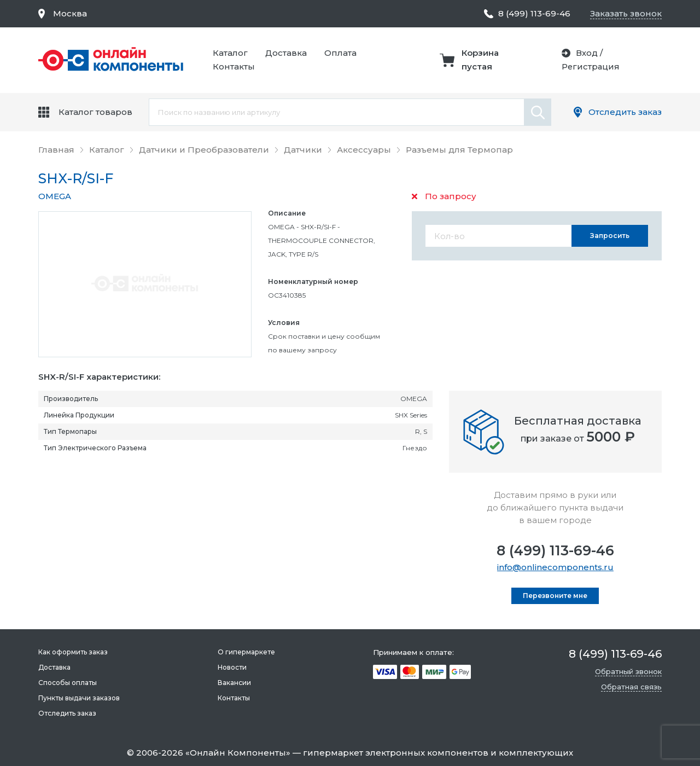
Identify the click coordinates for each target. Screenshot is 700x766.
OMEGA (55, 196)
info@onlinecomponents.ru (555, 567)
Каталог (230, 53)
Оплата (340, 53)
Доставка (286, 53)
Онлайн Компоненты (238, 753)
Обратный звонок (628, 671)
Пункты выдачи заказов (79, 698)
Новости (232, 667)
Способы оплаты (68, 683)
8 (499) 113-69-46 (555, 550)
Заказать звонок (626, 13)
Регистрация (590, 66)
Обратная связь (631, 687)
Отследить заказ (625, 112)
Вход (586, 53)
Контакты (234, 66)
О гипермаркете (246, 652)
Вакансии (234, 683)
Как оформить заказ (73, 652)
